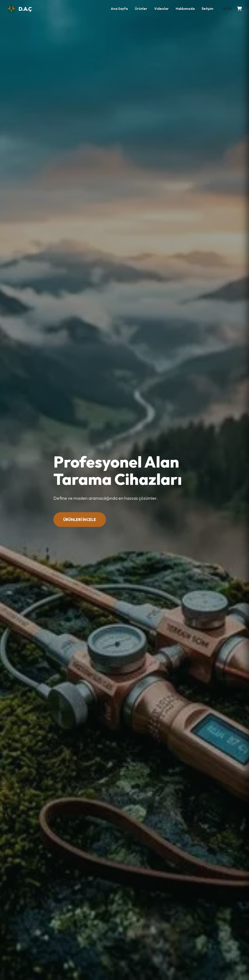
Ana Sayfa (119, 9)
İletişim (208, 9)
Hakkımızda (185, 9)
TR (224, 9)
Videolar (161, 9)
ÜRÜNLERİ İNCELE (80, 520)
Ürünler (141, 9)
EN (230, 9)
